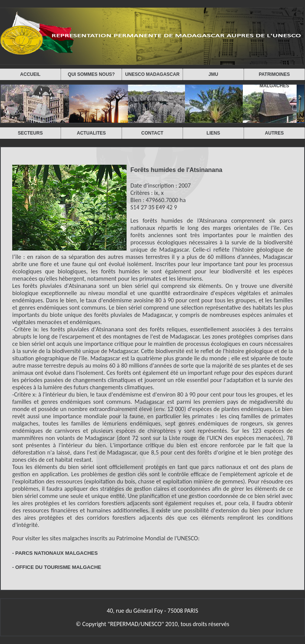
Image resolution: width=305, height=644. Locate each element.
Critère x (25, 394)
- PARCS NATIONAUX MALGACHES (55, 553)
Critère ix (26, 329)
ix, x (159, 193)
